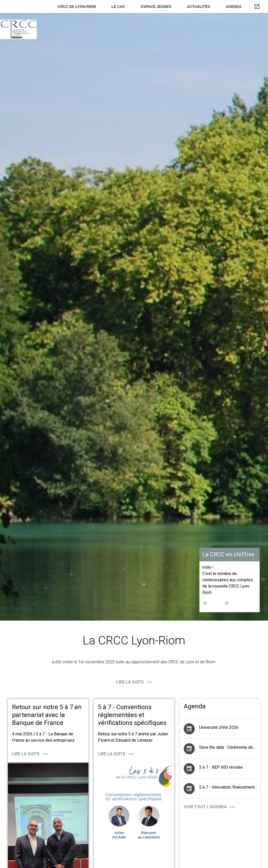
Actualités (199, 7)
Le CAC (118, 7)
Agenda (234, 7)
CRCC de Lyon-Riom (77, 7)
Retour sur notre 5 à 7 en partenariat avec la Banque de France (47, 715)
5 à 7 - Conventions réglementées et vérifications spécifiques (132, 715)
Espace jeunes (156, 7)
